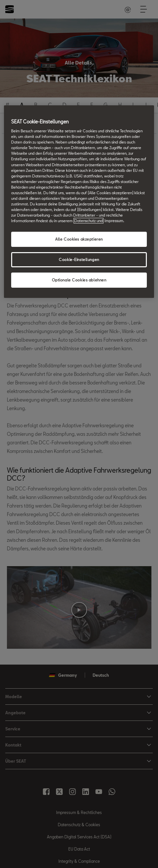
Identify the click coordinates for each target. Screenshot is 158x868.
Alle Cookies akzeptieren (79, 239)
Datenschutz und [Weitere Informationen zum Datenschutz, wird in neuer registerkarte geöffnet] (89, 221)
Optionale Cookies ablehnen (79, 280)
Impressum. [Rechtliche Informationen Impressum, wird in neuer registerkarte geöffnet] (114, 221)
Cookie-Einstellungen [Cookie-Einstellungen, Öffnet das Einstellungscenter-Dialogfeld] (79, 260)
